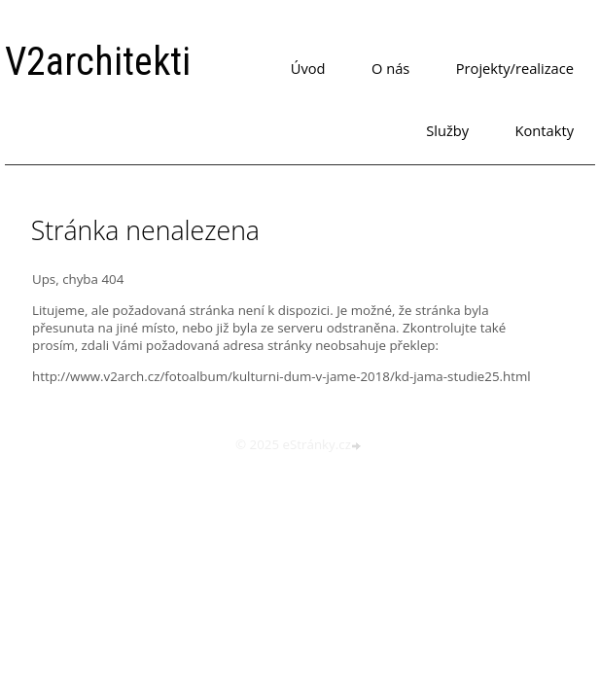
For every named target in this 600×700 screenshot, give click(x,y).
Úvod (308, 68)
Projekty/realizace (515, 68)
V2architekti (98, 62)
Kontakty (545, 130)
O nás (390, 68)
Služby (447, 130)
